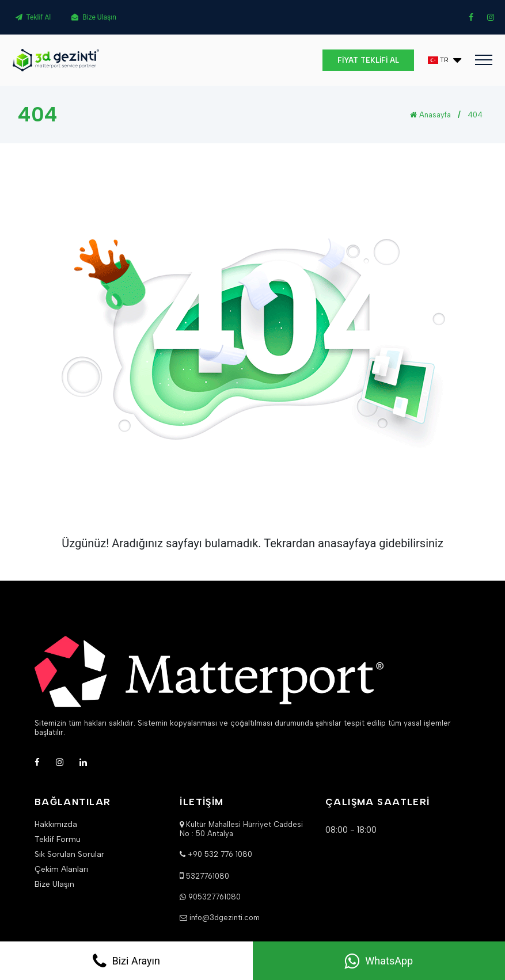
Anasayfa (430, 115)
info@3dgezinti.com (225, 918)
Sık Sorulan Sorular (69, 855)
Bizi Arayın (126, 961)
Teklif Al (33, 17)
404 (475, 115)
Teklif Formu (58, 840)
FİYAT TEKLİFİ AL (368, 60)
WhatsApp (379, 961)
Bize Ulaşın (94, 17)
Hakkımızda (56, 825)
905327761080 (214, 897)
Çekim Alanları (61, 870)
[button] (445, 60)
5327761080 (208, 876)
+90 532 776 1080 (220, 854)
